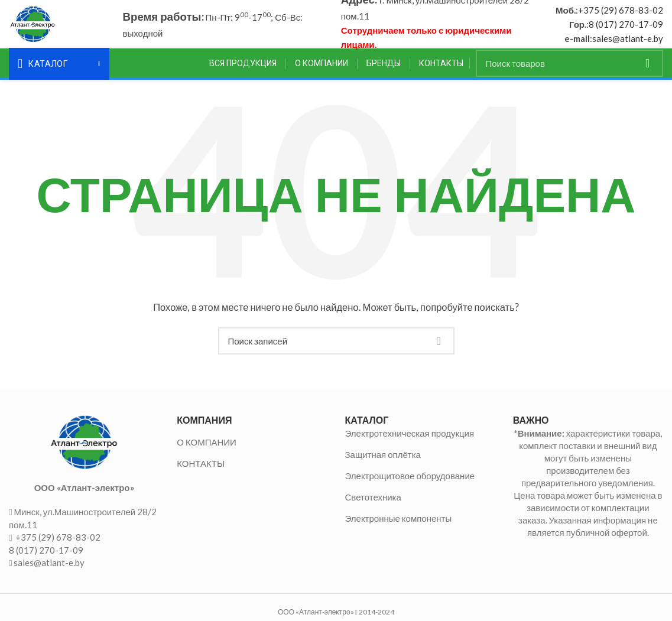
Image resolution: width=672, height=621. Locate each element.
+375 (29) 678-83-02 (621, 12)
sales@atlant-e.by (628, 41)
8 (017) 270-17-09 (626, 27)
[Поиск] (570, 69)
